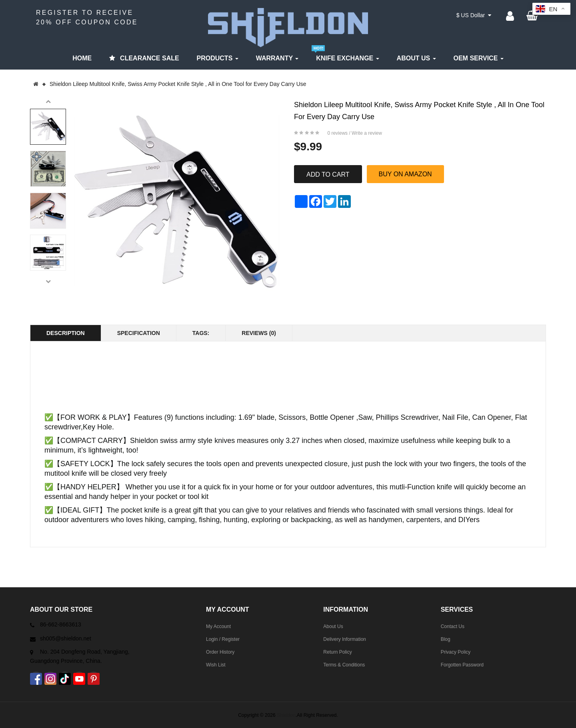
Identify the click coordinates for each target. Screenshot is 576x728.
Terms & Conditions (344, 665)
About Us (333, 626)
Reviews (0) (259, 333)
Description (66, 333)
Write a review (367, 133)
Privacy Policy (456, 652)
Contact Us (453, 626)
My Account (218, 626)
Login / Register (223, 639)
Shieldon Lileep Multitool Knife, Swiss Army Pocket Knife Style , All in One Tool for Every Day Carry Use (178, 84)
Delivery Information (345, 639)
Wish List (216, 665)
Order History (220, 652)
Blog (446, 639)
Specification (139, 333)
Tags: (201, 333)
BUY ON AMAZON (405, 174)
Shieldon (286, 715)
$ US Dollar (474, 15)
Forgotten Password (462, 665)
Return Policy (337, 652)
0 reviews (337, 133)
